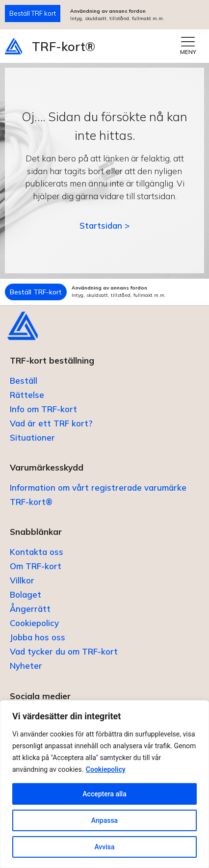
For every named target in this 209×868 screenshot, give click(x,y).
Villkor (22, 580)
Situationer (32, 437)
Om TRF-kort (36, 566)
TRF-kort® (64, 46)
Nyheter (26, 666)
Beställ (24, 381)
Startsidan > (104, 225)
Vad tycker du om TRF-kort (64, 651)
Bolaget (26, 594)
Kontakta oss (37, 552)
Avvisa (104, 847)
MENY (188, 52)
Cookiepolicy (106, 769)
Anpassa (104, 820)
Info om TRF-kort (43, 409)
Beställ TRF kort (33, 13)
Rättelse (27, 395)
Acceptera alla (104, 794)
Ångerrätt (30, 609)
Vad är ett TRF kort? (51, 423)
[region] (104, 784)
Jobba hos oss (38, 637)
